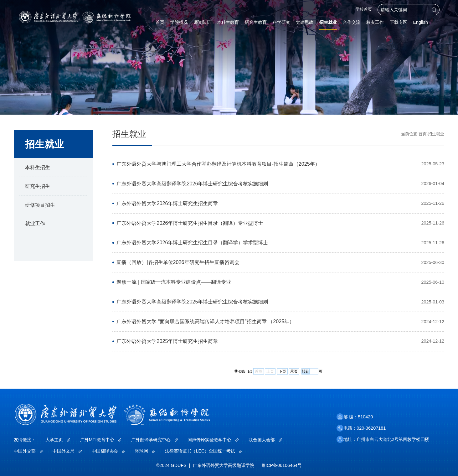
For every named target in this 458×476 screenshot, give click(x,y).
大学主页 (58, 440)
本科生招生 (38, 167)
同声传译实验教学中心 (213, 440)
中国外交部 (28, 451)
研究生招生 (38, 186)
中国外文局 (67, 451)
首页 (423, 134)
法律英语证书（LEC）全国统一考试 (204, 451)
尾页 (294, 371)
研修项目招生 (40, 205)
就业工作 (35, 223)
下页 (282, 371)
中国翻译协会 (108, 451)
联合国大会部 (265, 440)
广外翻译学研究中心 (154, 440)
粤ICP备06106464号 (281, 465)
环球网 (145, 451)
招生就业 (436, 134)
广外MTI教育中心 (101, 440)
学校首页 (364, 10)
